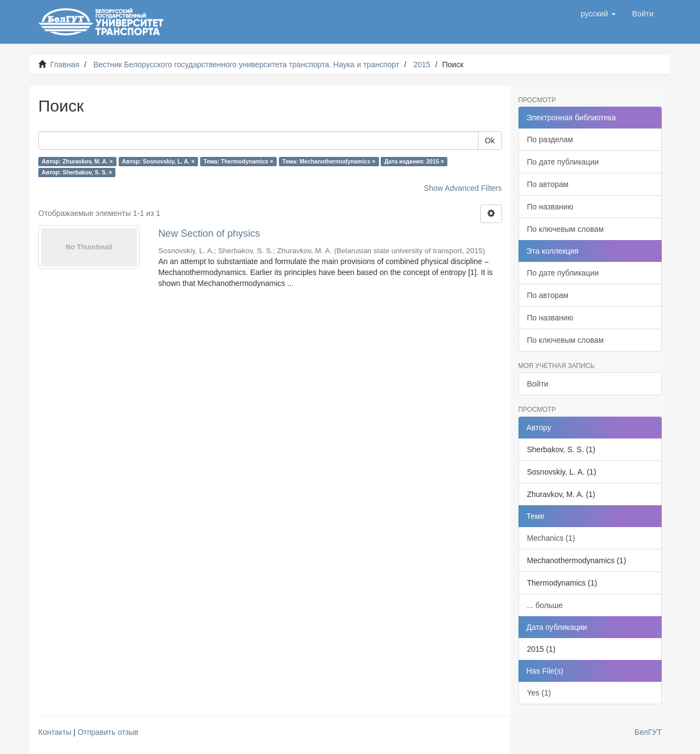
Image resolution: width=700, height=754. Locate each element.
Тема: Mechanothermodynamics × (329, 161)
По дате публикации (563, 162)
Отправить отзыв (108, 732)
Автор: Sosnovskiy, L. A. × (158, 161)
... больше (545, 605)
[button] (598, 14)
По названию (550, 207)
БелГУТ (648, 732)
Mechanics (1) (551, 538)
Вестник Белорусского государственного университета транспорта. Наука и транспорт (246, 65)
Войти (538, 384)
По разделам (550, 139)
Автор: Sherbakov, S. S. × (77, 172)
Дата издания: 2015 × (414, 161)
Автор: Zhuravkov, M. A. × (77, 161)
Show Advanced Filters (463, 188)
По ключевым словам (565, 229)
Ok (490, 141)
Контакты (55, 732)
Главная (65, 65)
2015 (422, 65)
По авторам (548, 184)
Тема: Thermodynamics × (238, 161)
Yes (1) (539, 693)
